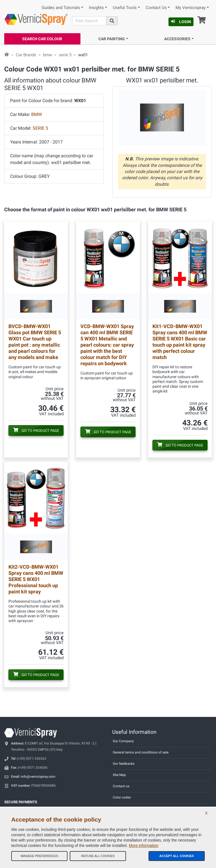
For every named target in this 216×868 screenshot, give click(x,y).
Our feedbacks (124, 764)
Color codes (122, 797)
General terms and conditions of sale (141, 752)
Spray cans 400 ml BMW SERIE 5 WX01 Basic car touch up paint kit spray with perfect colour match (180, 342)
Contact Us (156, 8)
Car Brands (26, 55)
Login (181, 22)
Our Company (123, 741)
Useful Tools (125, 8)
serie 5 (65, 55)
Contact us (121, 786)
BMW (37, 114)
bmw (48, 55)
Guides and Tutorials (61, 8)
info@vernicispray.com (38, 777)
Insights (96, 8)
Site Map (119, 775)
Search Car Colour (42, 39)
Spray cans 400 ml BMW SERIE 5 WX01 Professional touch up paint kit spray (36, 579)
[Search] (89, 21)
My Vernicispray (191, 8)
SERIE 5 (40, 128)
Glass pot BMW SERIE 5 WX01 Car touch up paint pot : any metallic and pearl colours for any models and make (35, 342)
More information (144, 845)
